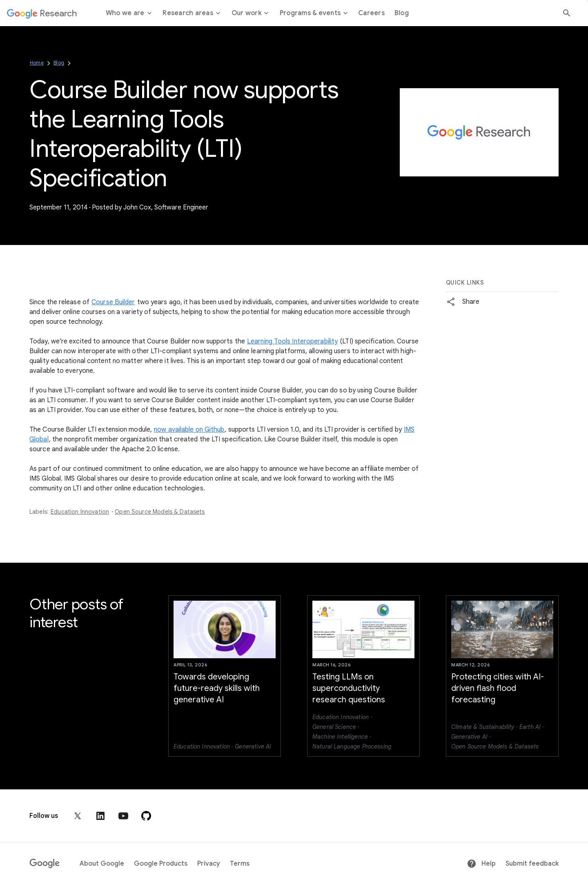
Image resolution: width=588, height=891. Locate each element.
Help (481, 864)
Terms (240, 864)
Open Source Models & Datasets (160, 512)
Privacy (209, 864)
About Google (102, 864)
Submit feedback (532, 864)
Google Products (161, 864)
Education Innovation (80, 512)
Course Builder (113, 302)
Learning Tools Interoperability (292, 341)
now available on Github (189, 430)
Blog (59, 63)
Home (37, 63)
